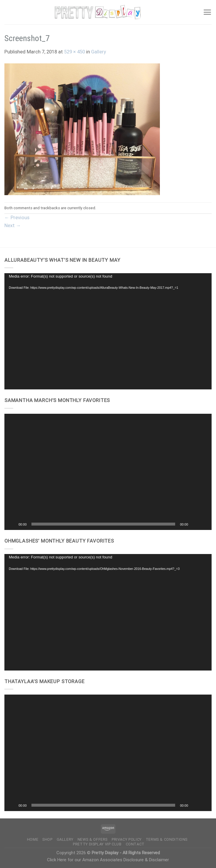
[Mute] (195, 524)
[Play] (12, 524)
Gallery (99, 52)
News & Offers (93, 839)
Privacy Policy (127, 839)
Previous (17, 218)
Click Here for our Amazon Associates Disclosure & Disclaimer (108, 860)
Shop (47, 839)
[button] (108, 472)
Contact (135, 844)
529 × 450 (74, 52)
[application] (108, 331)
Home (33, 839)
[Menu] (207, 12)
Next (13, 226)
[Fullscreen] (204, 524)
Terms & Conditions (167, 839)
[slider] (103, 524)
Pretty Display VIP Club (97, 844)
